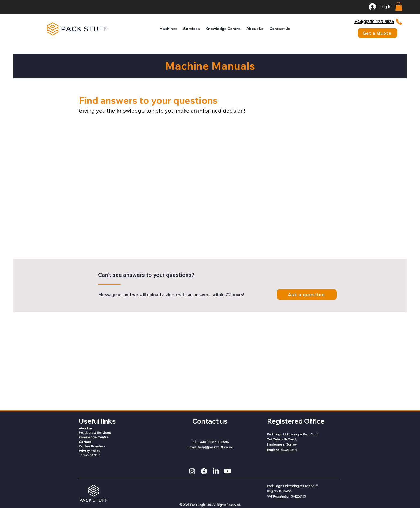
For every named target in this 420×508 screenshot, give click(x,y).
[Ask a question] (307, 294)
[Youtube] (228, 471)
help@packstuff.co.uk (215, 447)
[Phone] (399, 22)
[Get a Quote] (378, 33)
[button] (399, 6)
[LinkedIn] (216, 471)
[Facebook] (204, 471)
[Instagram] (192, 471)
